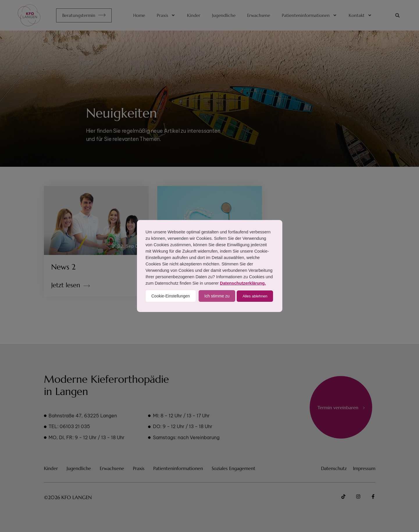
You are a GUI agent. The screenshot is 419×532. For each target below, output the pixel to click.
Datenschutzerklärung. (243, 283)
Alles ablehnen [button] (255, 296)
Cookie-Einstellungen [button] (171, 296)
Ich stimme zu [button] (217, 296)
